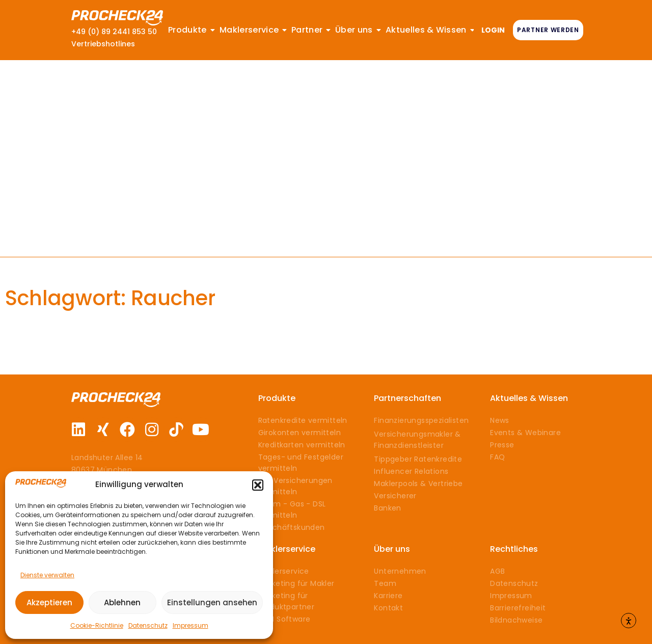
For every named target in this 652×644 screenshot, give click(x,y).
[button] (258, 485)
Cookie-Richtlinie (97, 625)
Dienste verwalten (47, 575)
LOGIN (493, 30)
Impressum (191, 625)
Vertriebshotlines (103, 44)
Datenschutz (148, 625)
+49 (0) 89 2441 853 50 (114, 32)
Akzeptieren (49, 602)
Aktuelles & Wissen (529, 398)
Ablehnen (122, 602)
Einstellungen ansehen (212, 602)
